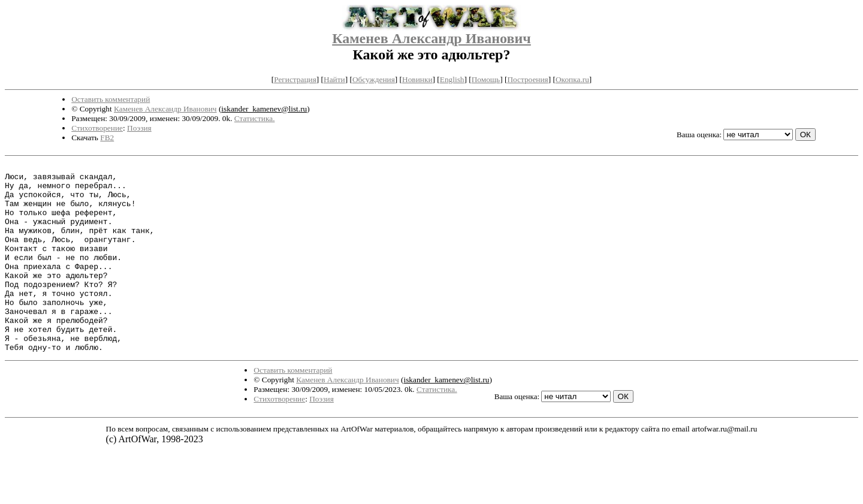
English (452, 79)
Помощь (486, 79)
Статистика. (255, 118)
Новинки (417, 79)
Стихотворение (97, 128)
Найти (334, 79)
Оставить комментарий (111, 99)
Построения (527, 79)
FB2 (107, 138)
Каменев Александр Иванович (431, 38)
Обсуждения (374, 79)
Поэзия (139, 128)
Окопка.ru (572, 79)
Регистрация (295, 79)
